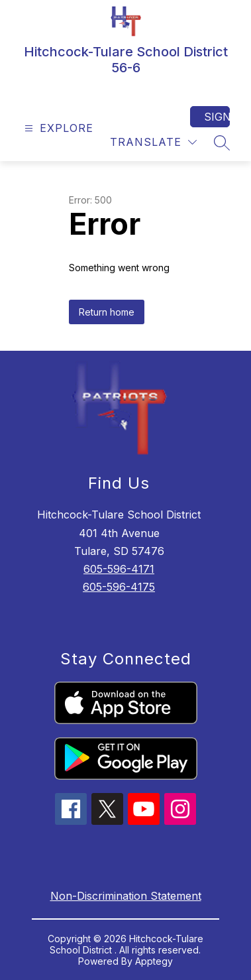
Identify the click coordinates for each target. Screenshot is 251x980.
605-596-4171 (119, 569)
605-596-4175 (119, 587)
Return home (107, 312)
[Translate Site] (153, 142)
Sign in (217, 117)
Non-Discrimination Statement (126, 896)
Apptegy (154, 961)
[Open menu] (57, 128)
